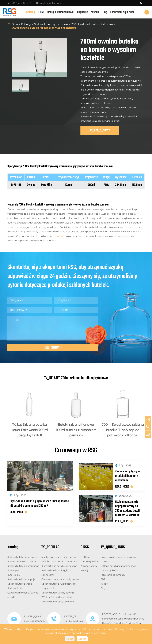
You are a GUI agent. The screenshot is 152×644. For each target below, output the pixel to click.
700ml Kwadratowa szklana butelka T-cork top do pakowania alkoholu (123, 430)
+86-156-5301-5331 (19, 3)
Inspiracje (82, 12)
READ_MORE (18, 513)
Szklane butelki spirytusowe (51, 24)
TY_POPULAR (50, 549)
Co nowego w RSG (76, 451)
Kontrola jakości (89, 563)
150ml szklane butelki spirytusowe (59, 567)
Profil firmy (86, 558)
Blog (104, 12)
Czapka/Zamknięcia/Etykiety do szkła (23, 596)
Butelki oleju (14, 576)
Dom (15, 24)
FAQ (103, 581)
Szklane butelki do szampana (23, 567)
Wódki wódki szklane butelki (56, 598)
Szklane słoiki (14, 590)
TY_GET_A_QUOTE (100, 131)
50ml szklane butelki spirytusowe (59, 558)
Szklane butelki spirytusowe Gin (58, 603)
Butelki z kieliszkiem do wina (22, 563)
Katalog (31, 12)
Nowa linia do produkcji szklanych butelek (119, 561)
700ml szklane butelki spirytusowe (92, 24)
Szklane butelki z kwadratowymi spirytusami (59, 587)
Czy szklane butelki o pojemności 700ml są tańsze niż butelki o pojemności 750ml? (39, 505)
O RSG (41, 12)
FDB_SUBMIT (53, 347)
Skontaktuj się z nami (122, 12)
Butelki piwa (14, 572)
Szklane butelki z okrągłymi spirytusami (56, 574)
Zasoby (95, 12)
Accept (82, 639)
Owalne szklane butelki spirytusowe (60, 581)
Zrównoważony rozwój (89, 569)
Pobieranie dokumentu (113, 576)
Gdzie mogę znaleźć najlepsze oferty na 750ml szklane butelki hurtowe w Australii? (125, 510)
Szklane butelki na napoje (21, 581)
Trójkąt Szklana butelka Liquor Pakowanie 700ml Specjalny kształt (29, 430)
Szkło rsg (58, 236)
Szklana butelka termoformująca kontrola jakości (118, 569)
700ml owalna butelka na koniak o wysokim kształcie (44, 28)
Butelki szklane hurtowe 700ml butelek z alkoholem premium (76, 430)
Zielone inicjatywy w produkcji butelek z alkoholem (122, 477)
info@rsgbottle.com (49, 3)
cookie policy (83, 633)
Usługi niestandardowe (60, 12)
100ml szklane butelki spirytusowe (59, 563)
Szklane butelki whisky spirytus (58, 594)
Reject (70, 639)
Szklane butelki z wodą (20, 585)
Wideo (104, 585)
